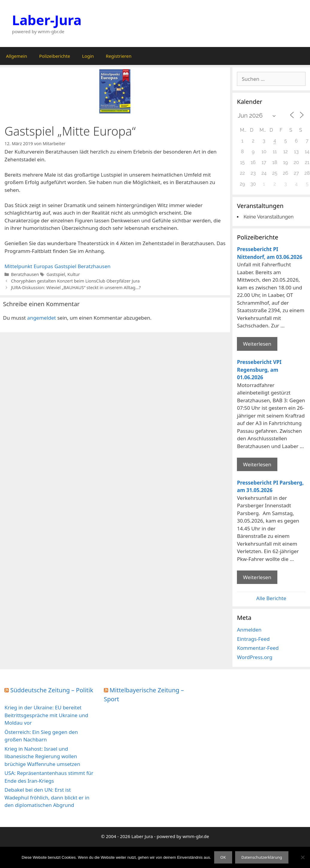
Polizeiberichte (55, 56)
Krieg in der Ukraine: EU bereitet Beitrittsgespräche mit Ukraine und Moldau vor (46, 715)
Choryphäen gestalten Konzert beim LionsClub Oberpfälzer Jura (75, 281)
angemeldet (42, 318)
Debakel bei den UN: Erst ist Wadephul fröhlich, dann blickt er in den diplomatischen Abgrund (47, 797)
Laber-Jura (47, 20)
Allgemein (17, 56)
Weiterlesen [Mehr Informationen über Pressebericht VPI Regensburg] (257, 464)
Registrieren (119, 56)
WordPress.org (255, 657)
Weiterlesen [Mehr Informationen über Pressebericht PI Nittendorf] (257, 344)
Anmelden (249, 630)
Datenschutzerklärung (262, 857)
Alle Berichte (271, 598)
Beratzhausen (25, 274)
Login (88, 56)
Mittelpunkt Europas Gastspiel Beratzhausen (58, 266)
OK (223, 857)
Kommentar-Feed (258, 648)
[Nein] (303, 857)
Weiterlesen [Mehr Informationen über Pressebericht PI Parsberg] (257, 577)
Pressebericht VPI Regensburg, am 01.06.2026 (259, 370)
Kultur (74, 274)
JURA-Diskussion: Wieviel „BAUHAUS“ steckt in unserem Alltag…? (76, 287)
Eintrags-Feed (253, 639)
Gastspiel (56, 274)
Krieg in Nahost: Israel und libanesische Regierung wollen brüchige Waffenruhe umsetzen (42, 756)
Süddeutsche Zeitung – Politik (52, 690)
